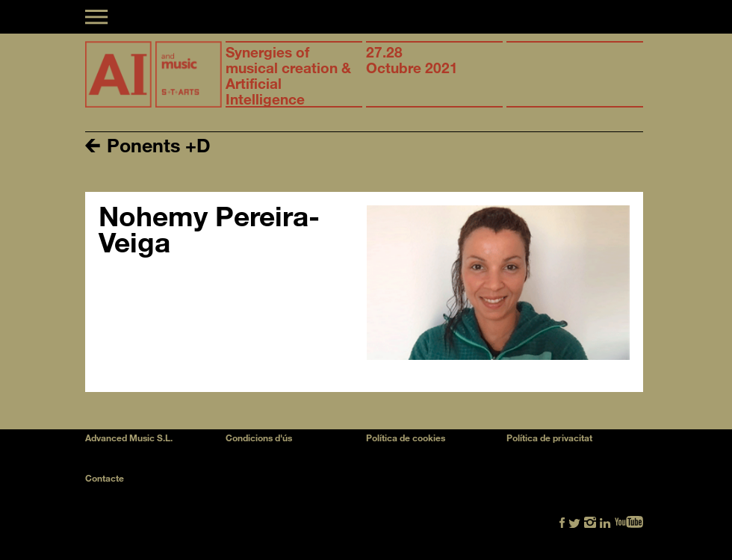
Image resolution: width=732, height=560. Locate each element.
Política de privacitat (549, 438)
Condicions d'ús (259, 438)
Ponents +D (148, 144)
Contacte (105, 478)
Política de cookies (406, 438)
